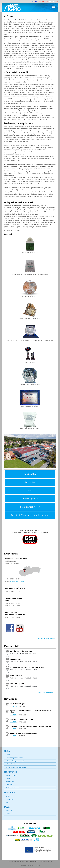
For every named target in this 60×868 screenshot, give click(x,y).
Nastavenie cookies (46, 861)
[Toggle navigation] (54, 7)
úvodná (10, 861)
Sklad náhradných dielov (14, 764)
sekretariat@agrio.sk (17, 581)
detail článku (14, 706)
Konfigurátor (30, 474)
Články (8, 778)
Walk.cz (38, 865)
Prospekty (9, 785)
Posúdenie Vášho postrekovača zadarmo (30, 515)
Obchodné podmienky (13, 788)
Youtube (8, 814)
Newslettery (10, 782)
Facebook (9, 811)
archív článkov (49, 740)
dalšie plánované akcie (47, 693)
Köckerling (30, 482)
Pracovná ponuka (30, 499)
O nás (8, 796)
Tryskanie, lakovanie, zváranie (16, 767)
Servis (8, 755)
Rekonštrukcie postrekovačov (15, 761)
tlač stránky (25, 861)
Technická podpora (12, 775)
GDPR (8, 802)
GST (30, 490)
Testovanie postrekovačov (14, 758)
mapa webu (17, 861)
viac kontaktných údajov (46, 638)
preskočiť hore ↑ (34, 861)
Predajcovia (10, 799)
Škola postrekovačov (30, 507)
